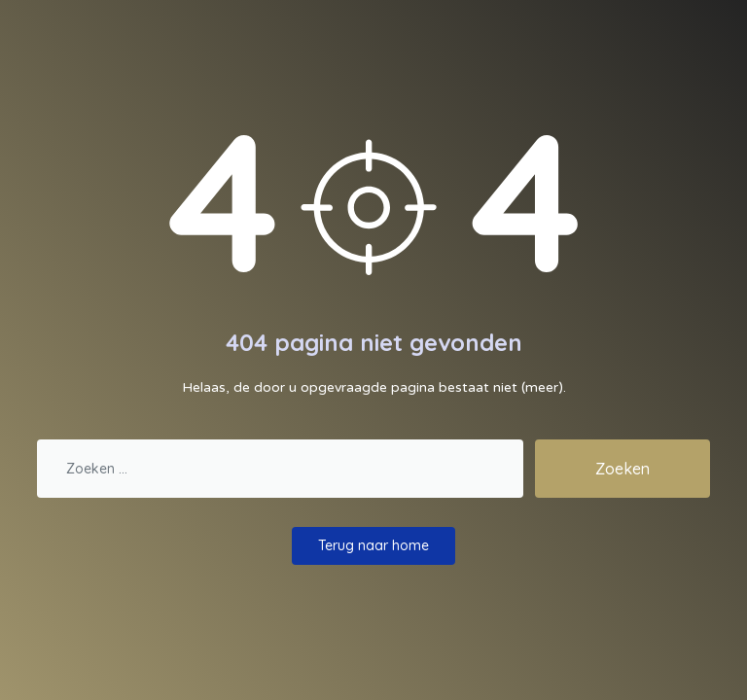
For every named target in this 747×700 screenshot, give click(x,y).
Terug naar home (373, 545)
